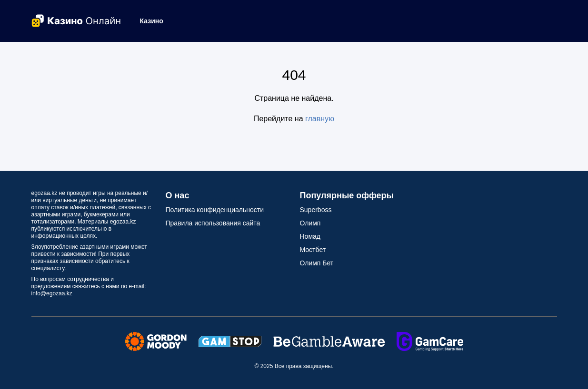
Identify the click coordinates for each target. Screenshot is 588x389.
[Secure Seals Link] (156, 341)
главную (320, 119)
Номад (310, 236)
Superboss (316, 210)
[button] (155, 21)
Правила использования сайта (213, 223)
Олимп (310, 223)
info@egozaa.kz (52, 293)
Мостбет (313, 250)
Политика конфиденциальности (215, 210)
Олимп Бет (317, 263)
